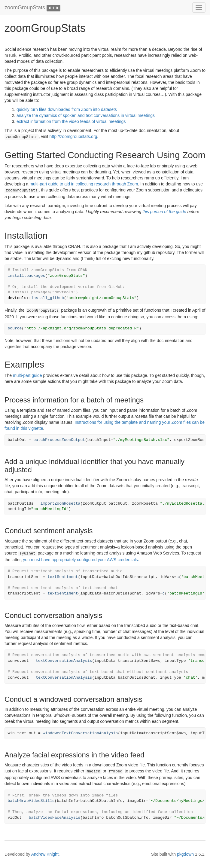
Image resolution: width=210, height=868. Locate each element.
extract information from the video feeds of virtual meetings (71, 121)
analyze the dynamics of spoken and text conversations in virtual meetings (86, 115)
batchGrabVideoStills (31, 801)
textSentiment (63, 577)
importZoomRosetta (61, 504)
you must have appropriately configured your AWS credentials (80, 560)
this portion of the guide (164, 212)
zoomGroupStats (25, 8)
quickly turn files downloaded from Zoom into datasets (67, 109)
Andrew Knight (45, 854)
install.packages (27, 276)
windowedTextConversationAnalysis (81, 733)
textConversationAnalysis (64, 661)
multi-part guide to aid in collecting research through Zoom (84, 184)
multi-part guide (27, 375)
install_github (48, 298)
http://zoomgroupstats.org (73, 136)
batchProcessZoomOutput (59, 440)
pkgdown (185, 854)
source (15, 328)
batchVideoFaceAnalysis (55, 818)
